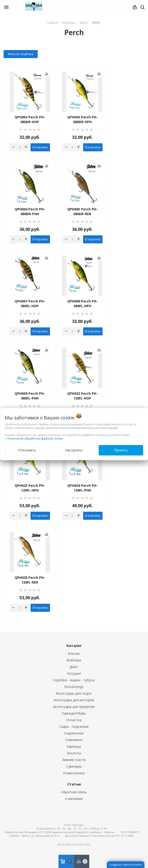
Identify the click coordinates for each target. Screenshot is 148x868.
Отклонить (27, 450)
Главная (52, 23)
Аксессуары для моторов (74, 700)
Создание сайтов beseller (126, 865)
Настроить (74, 450)
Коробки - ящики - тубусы (74, 680)
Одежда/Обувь (74, 713)
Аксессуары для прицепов (74, 707)
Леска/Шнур (74, 687)
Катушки (74, 673)
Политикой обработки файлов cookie (35, 438)
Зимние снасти (74, 760)
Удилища (74, 746)
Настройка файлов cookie (74, 844)
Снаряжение (74, 733)
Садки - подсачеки (74, 726)
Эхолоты (74, 753)
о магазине (74, 799)
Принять (121, 450)
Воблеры (74, 660)
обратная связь (74, 792)
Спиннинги (74, 740)
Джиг (74, 667)
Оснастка (74, 720)
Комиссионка (74, 773)
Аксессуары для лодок (74, 693)
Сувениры (74, 766)
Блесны (74, 653)
